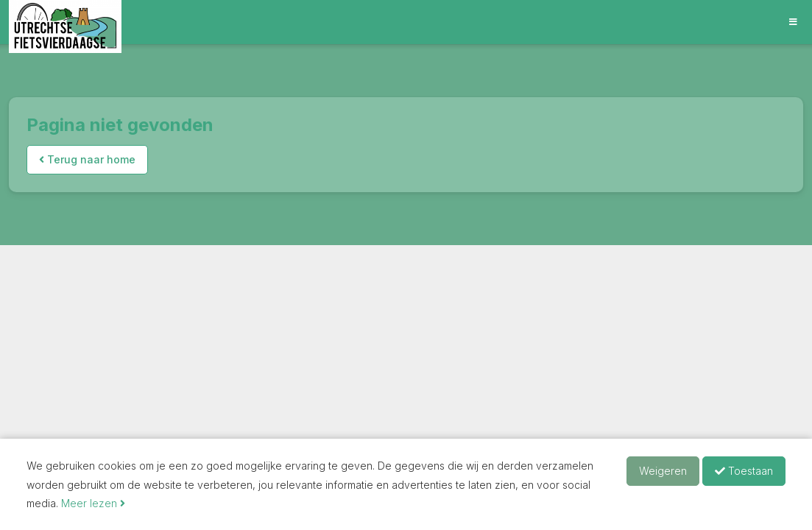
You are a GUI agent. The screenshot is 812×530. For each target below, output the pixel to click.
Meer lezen (93, 503)
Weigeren (663, 471)
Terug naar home (87, 159)
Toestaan (744, 471)
